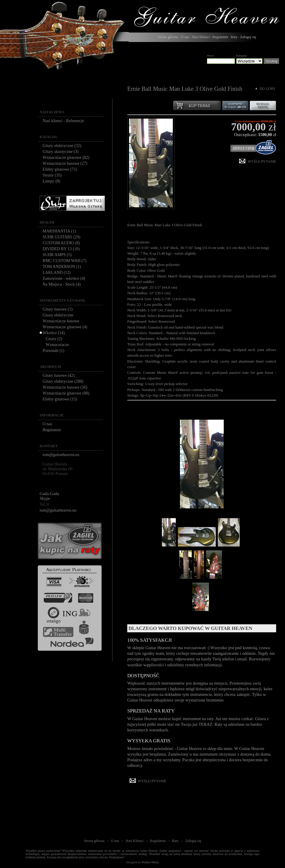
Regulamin (220, 37)
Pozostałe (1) (53, 351)
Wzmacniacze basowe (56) (65, 387)
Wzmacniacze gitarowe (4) (65, 327)
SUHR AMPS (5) (57, 255)
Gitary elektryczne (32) (62, 146)
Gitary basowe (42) (59, 375)
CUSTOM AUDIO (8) (61, 243)
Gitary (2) (54, 339)
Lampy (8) (51, 181)
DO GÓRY (268, 89)
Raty (234, 37)
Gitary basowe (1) (58, 309)
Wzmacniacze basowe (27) (65, 163)
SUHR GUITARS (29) (61, 237)
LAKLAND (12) (57, 273)
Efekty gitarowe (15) (60, 399)
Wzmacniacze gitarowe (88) (66, 393)
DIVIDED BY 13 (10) (61, 249)
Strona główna (168, 37)
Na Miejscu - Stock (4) (62, 284)
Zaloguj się (248, 37)
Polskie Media (150, 862)
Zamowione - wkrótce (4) (64, 278)
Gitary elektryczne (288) (63, 381)
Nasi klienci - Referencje (63, 121)
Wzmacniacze (58, 345)
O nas (185, 37)
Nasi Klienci (201, 37)
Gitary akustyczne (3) (61, 152)
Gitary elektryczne (58, 315)
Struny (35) (52, 175)
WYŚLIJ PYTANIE (262, 161)
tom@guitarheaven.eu (61, 455)
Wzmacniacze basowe (61, 321)
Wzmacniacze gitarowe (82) (66, 157)
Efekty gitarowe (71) (60, 169)
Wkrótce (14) (54, 333)
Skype (45, 498)
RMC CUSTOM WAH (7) (65, 261)
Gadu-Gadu (49, 494)
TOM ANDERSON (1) (62, 267)
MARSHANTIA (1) (59, 231)
